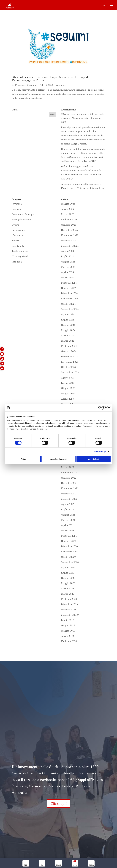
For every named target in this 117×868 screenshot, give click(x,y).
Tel (26, 865)
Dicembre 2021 (69, 483)
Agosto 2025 (68, 251)
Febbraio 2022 (69, 472)
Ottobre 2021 (68, 494)
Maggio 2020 (68, 583)
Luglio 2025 (68, 256)
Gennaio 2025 (69, 288)
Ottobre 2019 (68, 610)
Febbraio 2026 (69, 219)
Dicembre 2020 (69, 546)
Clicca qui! (59, 803)
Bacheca (16, 209)
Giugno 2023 (68, 388)
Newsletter (18, 235)
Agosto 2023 (68, 378)
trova (91, 865)
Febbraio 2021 (69, 536)
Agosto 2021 (68, 504)
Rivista (16, 241)
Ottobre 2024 (68, 304)
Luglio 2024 (68, 320)
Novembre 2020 (70, 552)
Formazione (18, 230)
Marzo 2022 (68, 467)
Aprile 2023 (67, 399)
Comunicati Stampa (23, 214)
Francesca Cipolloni (26, 85)
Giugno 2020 (68, 578)
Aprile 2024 (67, 335)
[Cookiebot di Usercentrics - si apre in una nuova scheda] (100, 408)
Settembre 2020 (70, 562)
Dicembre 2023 (69, 356)
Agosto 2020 (68, 567)
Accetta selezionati (58, 459)
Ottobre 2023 (68, 367)
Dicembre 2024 (69, 293)
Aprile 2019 (67, 636)
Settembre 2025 (70, 246)
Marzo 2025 (68, 277)
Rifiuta (24, 459)
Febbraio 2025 (69, 283)
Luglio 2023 (68, 383)
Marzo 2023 (68, 404)
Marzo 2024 (68, 341)
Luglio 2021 (68, 509)
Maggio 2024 (68, 330)
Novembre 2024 (70, 298)
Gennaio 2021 (69, 541)
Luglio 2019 (68, 620)
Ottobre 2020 (68, 557)
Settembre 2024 (70, 309)
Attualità (61, 85)
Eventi (15, 225)
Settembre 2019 (70, 615)
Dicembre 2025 (69, 230)
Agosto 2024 (68, 314)
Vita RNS (17, 262)
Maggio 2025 (68, 267)
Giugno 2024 (68, 325)
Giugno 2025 (68, 262)
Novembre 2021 (70, 488)
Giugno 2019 (68, 625)
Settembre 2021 (70, 499)
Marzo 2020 (68, 594)
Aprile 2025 (67, 272)
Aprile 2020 (67, 588)
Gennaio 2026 (69, 225)
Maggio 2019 (68, 631)
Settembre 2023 (70, 372)
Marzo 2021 (68, 530)
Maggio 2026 (68, 204)
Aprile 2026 (67, 209)
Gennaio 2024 (69, 351)
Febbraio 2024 (69, 346)
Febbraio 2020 (69, 599)
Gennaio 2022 (69, 478)
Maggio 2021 (68, 520)
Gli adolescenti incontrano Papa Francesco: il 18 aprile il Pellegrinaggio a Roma (52, 79)
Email (59, 865)
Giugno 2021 (68, 515)
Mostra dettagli (99, 452)
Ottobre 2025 (68, 241)
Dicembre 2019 (69, 604)
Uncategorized (20, 256)
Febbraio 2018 (69, 641)
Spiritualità (18, 246)
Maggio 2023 (68, 393)
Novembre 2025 (70, 235)
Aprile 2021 (67, 525)
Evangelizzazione (21, 219)
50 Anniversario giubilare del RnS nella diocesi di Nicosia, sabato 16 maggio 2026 (83, 118)
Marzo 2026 (68, 214)
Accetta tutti (94, 459)
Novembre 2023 (70, 362)
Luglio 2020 (68, 573)
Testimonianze (20, 251)
